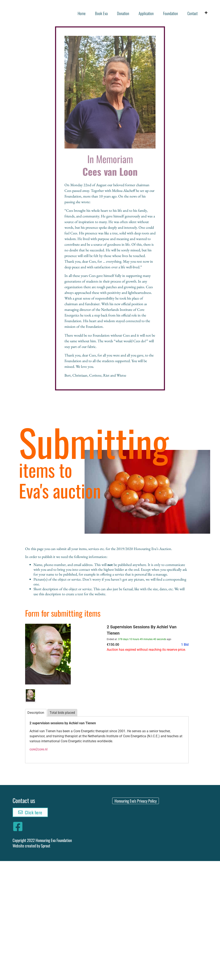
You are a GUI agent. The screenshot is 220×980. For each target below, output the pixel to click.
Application (146, 13)
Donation (123, 13)
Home (82, 13)
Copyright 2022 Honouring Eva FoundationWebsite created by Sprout (42, 843)
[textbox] (107, 579)
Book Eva (101, 13)
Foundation (170, 13)
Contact (192, 13)
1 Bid (185, 645)
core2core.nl (39, 749)
